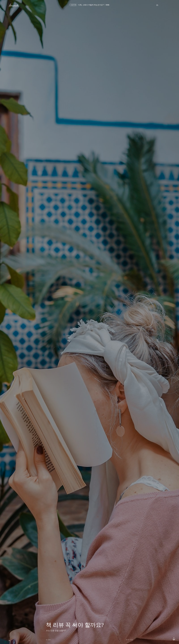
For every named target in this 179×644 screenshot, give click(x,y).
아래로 (174, 639)
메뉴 (5, 5)
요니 (50, 640)
